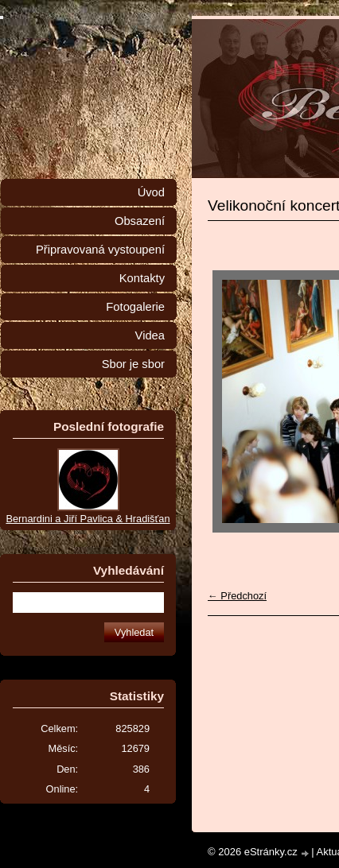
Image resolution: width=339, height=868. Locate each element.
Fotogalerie (135, 307)
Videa (150, 335)
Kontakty (142, 278)
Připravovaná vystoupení (100, 250)
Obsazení (140, 221)
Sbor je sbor (133, 364)
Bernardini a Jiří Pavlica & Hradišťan (88, 519)
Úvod (151, 192)
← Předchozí (237, 596)
